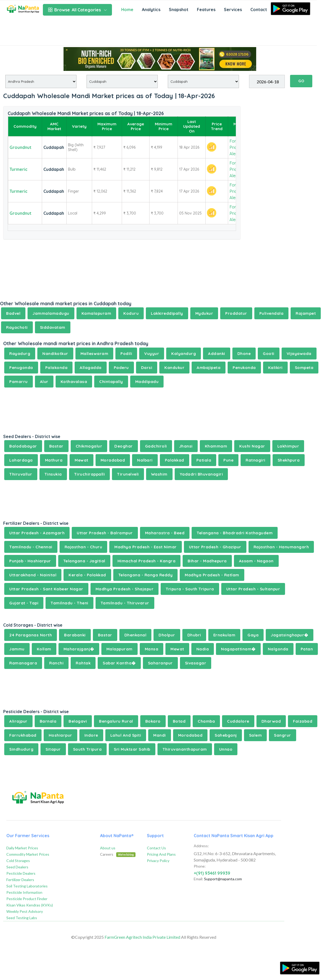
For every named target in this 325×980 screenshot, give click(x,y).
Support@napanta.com (223, 879)
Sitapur (53, 749)
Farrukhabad (23, 735)
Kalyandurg (184, 354)
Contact (259, 10)
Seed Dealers (17, 867)
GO (301, 81)
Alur (44, 382)
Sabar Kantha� (119, 663)
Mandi (160, 735)
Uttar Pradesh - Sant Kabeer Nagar (46, 589)
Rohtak (83, 663)
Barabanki (75, 635)
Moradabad (113, 460)
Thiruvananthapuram (185, 749)
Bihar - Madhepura (207, 561)
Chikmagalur (89, 446)
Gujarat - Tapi (24, 603)
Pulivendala (272, 313)
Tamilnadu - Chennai (31, 547)
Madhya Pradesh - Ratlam (212, 575)
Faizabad (303, 721)
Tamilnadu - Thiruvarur (125, 603)
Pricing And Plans (161, 854)
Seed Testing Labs (22, 918)
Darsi (147, 368)
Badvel (13, 313)
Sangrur (283, 735)
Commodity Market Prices (28, 854)
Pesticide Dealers (21, 873)
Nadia (203, 649)
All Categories (77, 10)
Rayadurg (20, 354)
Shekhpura (289, 460)
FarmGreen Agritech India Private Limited (142, 937)
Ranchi (56, 663)
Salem (256, 735)
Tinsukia (53, 474)
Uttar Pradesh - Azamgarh (37, 533)
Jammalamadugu (51, 313)
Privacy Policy (158, 861)
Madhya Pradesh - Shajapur (125, 589)
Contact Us (156, 848)
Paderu (121, 368)
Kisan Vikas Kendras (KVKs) (30, 905)
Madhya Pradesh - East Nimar (146, 547)
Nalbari (145, 460)
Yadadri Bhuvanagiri (201, 474)
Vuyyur (152, 354)
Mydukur (204, 313)
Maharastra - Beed (165, 533)
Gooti (269, 354)
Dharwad (271, 721)
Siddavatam (53, 327)
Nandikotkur (55, 354)
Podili (126, 354)
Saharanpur (160, 663)
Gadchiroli (156, 446)
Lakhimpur (288, 446)
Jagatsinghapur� (290, 635)
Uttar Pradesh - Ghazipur (215, 547)
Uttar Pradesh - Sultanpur (253, 589)
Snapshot (179, 10)
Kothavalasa (74, 382)
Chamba (206, 721)
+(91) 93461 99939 (212, 873)
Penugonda (21, 368)
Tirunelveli (128, 474)
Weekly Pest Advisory (25, 911)
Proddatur (236, 313)
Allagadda (91, 368)
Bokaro (153, 721)
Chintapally (111, 382)
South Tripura (87, 749)
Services (233, 10)
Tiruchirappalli (90, 474)
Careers (118, 854)
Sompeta (304, 368)
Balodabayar (23, 446)
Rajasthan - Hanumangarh (281, 547)
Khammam (216, 446)
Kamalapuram (96, 313)
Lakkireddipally (167, 313)
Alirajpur (18, 721)
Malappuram (119, 649)
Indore (91, 735)
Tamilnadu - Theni (69, 603)
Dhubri (194, 635)
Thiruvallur (21, 474)
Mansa (152, 649)
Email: (198, 879)
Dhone (244, 354)
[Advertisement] (159, 32)
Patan (307, 649)
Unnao (226, 749)
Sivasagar (196, 663)
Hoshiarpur (60, 735)
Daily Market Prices (22, 848)
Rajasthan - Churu (83, 547)
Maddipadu (147, 382)
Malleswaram (94, 354)
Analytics (151, 10)
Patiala (204, 460)
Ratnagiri (256, 460)
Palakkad (175, 460)
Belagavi (78, 721)
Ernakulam (224, 635)
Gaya (253, 635)
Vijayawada (299, 354)
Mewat (82, 460)
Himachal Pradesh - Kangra (147, 561)
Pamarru (19, 382)
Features (206, 10)
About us (108, 848)
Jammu (17, 649)
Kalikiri (275, 368)
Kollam (44, 649)
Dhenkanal (136, 635)
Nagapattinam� (238, 649)
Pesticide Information (24, 892)
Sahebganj (226, 735)
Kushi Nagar (252, 446)
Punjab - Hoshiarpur (30, 561)
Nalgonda (278, 649)
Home (127, 10)
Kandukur (174, 368)
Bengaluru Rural (116, 721)
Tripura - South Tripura (190, 589)
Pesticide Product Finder (27, 899)
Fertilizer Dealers (20, 880)
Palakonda (57, 368)
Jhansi (186, 446)
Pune (228, 460)
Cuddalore (238, 721)
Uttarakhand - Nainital (33, 575)
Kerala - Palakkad (87, 575)
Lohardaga (21, 460)
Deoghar (124, 446)
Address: (201, 846)
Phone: (200, 866)
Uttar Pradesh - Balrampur (105, 533)
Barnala (48, 721)
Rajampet (306, 313)
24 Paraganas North (31, 635)
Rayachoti (17, 327)
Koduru (131, 313)
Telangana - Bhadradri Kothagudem (235, 533)
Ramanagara (23, 663)
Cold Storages (18, 861)
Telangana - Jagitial (84, 561)
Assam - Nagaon (256, 561)
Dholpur (167, 635)
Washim (159, 474)
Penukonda (244, 368)
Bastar (56, 446)
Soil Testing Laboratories (27, 886)
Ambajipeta (209, 368)
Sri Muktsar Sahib (132, 749)
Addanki (217, 354)
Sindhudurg (21, 749)
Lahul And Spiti (126, 735)
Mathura (54, 460)
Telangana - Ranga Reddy (146, 575)
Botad (179, 721)
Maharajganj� (79, 649)
